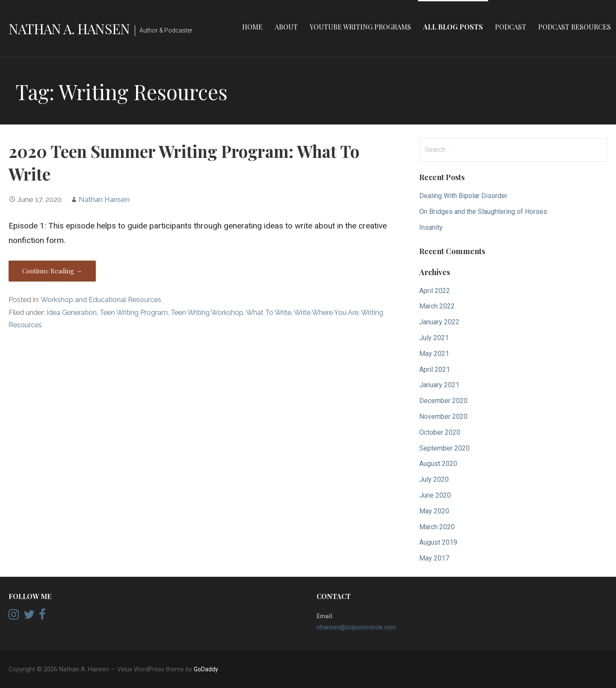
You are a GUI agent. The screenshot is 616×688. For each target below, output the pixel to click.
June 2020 (435, 495)
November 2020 (443, 417)
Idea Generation (72, 313)
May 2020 (434, 511)
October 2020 (440, 432)
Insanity (431, 227)
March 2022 (437, 306)
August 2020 (438, 464)
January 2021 (439, 385)
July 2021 (434, 338)
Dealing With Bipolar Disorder (463, 196)
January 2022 (439, 322)
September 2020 (444, 448)
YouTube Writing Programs (360, 27)
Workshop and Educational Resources (101, 300)
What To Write (269, 313)
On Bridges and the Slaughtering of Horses (483, 212)
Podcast (511, 27)
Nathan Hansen (104, 199)
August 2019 (438, 542)
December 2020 (443, 401)
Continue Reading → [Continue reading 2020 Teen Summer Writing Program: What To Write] (52, 271)
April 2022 (435, 291)
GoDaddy (206, 669)
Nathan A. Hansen (69, 28)
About (286, 27)
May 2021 (434, 354)
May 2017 (434, 558)
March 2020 (437, 527)
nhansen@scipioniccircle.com (356, 627)
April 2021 (435, 369)
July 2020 (434, 479)
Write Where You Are (326, 313)
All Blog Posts (453, 27)
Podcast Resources (575, 27)
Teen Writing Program (134, 313)
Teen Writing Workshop (207, 313)
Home (252, 27)
